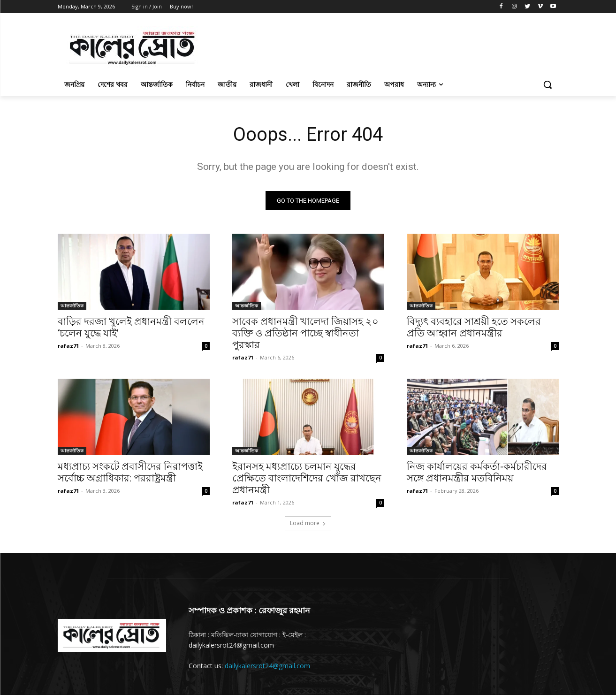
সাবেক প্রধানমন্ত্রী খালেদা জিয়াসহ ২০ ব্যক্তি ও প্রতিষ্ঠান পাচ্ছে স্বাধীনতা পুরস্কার (305, 333)
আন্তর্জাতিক (72, 305)
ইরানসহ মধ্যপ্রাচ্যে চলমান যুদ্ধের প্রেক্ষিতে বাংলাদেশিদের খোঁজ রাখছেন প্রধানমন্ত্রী (307, 478)
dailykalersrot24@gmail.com (267, 666)
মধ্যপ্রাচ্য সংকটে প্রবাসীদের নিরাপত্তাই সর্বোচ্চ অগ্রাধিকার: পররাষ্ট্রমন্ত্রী (130, 472)
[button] (548, 84)
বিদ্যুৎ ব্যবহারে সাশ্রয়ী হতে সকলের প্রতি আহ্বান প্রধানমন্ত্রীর (474, 327)
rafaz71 (68, 346)
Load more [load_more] (308, 523)
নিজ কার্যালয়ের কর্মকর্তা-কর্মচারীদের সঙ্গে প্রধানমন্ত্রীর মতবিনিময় (477, 472)
